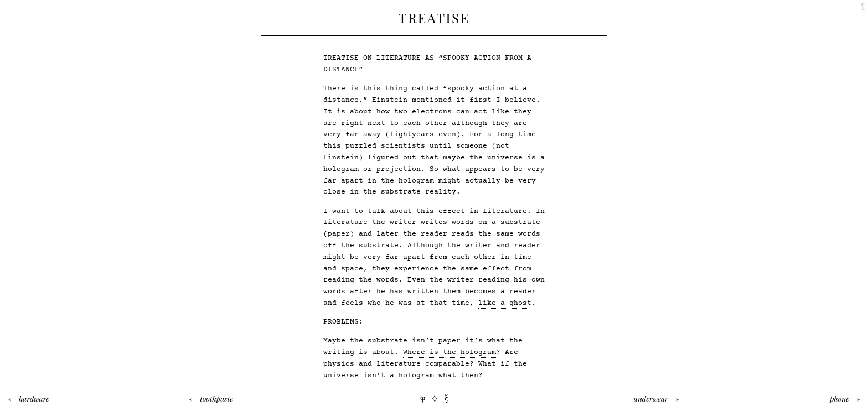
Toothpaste (216, 398)
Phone (839, 398)
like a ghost (505, 303)
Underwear (651, 398)
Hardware (34, 398)
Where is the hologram (449, 352)
